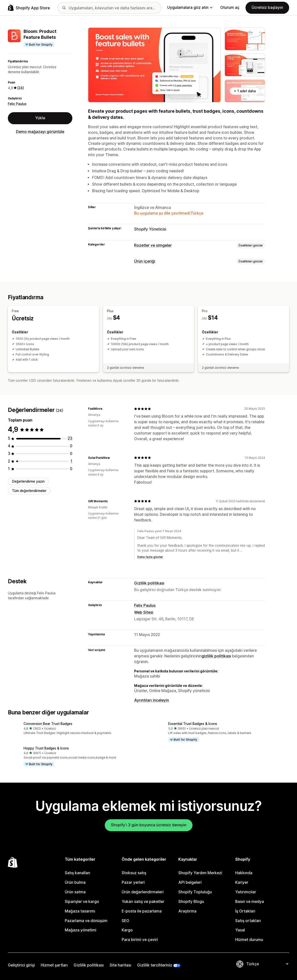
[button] (76, 729)
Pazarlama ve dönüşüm (86, 921)
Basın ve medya (250, 902)
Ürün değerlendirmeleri (143, 892)
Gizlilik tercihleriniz (155, 965)
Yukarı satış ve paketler (143, 902)
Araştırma (187, 911)
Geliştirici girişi (21, 965)
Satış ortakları (248, 921)
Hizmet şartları (54, 965)
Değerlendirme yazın (28, 481)
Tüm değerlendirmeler (29, 491)
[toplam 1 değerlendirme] (71, 461)
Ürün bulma (75, 882)
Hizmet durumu (249, 940)
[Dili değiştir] (267, 964)
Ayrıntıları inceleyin (152, 700)
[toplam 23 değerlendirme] (70, 438)
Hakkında (244, 873)
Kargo (127, 930)
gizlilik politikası (216, 656)
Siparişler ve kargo (82, 902)
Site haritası (120, 965)
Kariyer (242, 882)
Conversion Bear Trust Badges (48, 724)
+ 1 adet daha (245, 91)
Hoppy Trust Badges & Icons (46, 748)
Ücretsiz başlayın (267, 7)
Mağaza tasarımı (80, 911)
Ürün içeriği (145, 261)
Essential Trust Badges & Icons (193, 724)
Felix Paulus (17, 104)
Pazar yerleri (133, 882)
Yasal (240, 930)
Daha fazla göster (150, 557)
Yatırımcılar (246, 892)
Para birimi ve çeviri (140, 940)
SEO (125, 921)
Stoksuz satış (134, 873)
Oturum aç (230, 7)
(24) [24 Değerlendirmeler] (21, 88)
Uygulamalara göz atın (190, 7)
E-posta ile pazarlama (142, 911)
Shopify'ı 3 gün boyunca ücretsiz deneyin (149, 825)
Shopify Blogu (191, 902)
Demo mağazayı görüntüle (40, 132)
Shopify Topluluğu (195, 892)
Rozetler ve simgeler (153, 245)
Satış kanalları (77, 873)
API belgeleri (190, 882)
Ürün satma (75, 892)
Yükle (40, 118)
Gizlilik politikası (149, 583)
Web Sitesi (144, 612)
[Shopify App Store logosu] (29, 8)
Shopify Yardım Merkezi (200, 873)
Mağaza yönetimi (81, 930)
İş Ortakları (245, 911)
